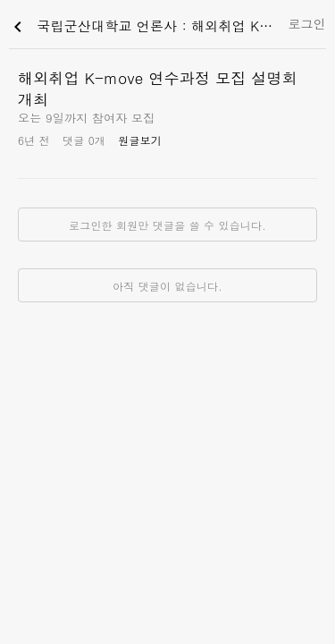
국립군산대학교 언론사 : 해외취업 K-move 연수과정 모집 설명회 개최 (144, 27)
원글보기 (140, 140)
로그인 (307, 23)
